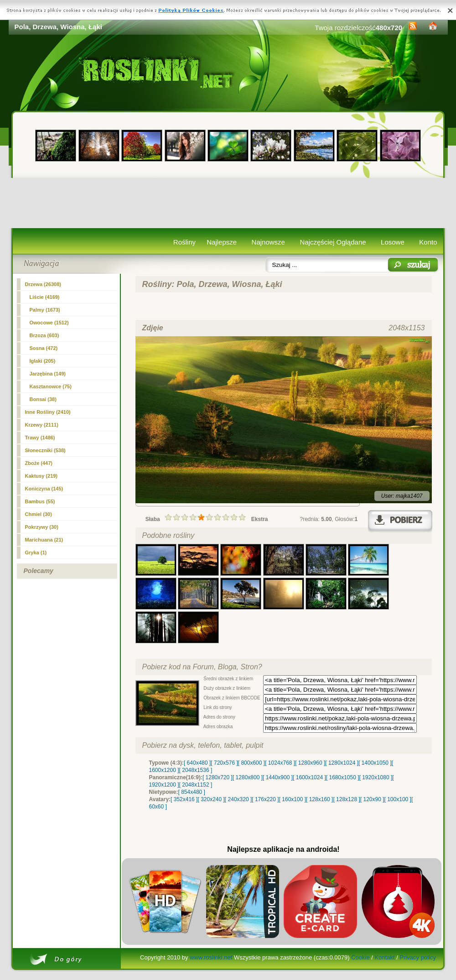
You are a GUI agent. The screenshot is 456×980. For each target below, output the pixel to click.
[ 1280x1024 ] (342, 763)
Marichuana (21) (44, 540)
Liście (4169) (45, 297)
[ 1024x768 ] (280, 763)
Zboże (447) (39, 463)
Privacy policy (417, 957)
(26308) (43, 284)
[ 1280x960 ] (310, 763)
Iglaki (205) (43, 361)
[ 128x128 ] (346, 799)
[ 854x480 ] (192, 792)
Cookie (360, 957)
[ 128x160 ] (319, 799)
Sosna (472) (44, 348)
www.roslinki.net (211, 957)
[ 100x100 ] (398, 799)
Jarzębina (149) (48, 374)
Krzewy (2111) (42, 425)
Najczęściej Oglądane (333, 242)
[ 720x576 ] (224, 763)
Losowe (393, 242)
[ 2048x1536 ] (196, 770)
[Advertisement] (228, 203)
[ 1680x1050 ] (343, 777)
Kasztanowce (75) (51, 386)
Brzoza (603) (44, 335)
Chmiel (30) (39, 514)
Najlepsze (222, 242)
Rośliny (184, 242)
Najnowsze (268, 242)
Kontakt (385, 957)
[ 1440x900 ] (278, 777)
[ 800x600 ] (251, 763)
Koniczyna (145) (44, 489)
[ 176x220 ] (265, 799)
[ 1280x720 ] (218, 777)
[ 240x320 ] (238, 799)
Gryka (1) (36, 553)
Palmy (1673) (45, 310)
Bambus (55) (40, 501)
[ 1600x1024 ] (309, 777)
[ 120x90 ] (372, 799)
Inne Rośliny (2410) (48, 412)
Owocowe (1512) (49, 323)
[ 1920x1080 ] (376, 777)
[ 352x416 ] (184, 799)
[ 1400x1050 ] (375, 763)
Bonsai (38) (43, 399)
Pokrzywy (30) (42, 527)
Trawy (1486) (40, 438)
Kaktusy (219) (41, 476)
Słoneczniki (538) (45, 450)
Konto (428, 242)
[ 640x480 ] (197, 763)
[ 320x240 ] (211, 799)
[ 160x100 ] (293, 799)
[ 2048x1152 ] (196, 785)
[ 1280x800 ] (248, 777)
